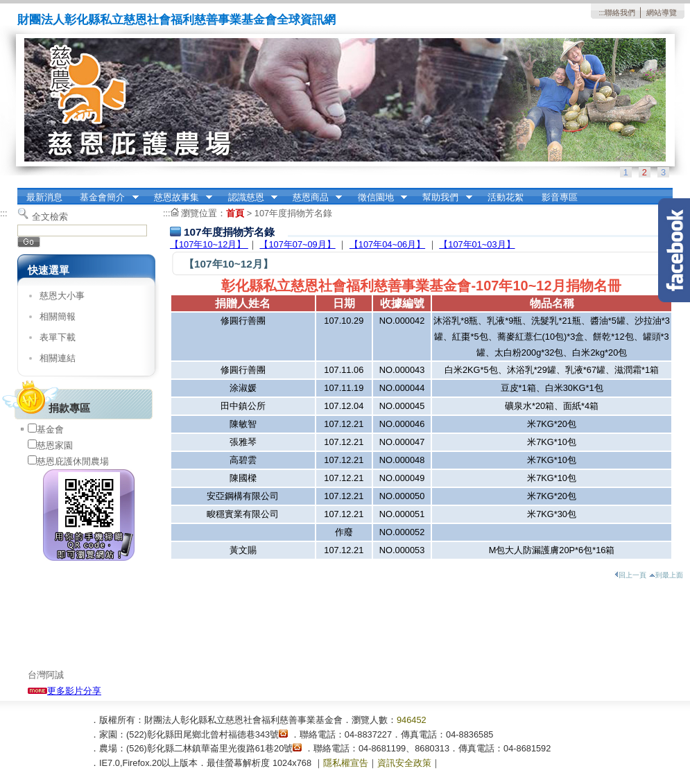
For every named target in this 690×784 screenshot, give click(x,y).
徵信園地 (378, 198)
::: (602, 12)
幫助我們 (443, 198)
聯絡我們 (620, 12)
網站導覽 (662, 12)
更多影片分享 (64, 691)
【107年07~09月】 (297, 244)
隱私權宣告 (346, 763)
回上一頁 (630, 575)
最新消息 (44, 197)
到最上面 (666, 575)
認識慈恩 (248, 198)
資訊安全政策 (404, 763)
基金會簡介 (105, 198)
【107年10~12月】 (209, 244)
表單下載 (58, 337)
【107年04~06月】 (387, 244)
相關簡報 (58, 316)
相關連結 (58, 358)
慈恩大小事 (62, 296)
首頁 (235, 213)
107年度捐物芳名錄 (293, 213)
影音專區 (560, 197)
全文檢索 (50, 217)
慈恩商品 (313, 198)
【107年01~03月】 (477, 244)
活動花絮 (506, 197)
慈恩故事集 (179, 198)
